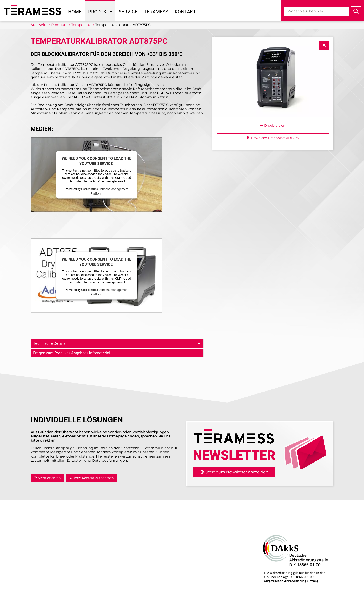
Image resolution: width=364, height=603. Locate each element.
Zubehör (193, 555)
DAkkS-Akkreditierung (277, 524)
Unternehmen (122, 524)
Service (128, 12)
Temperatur (195, 540)
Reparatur (194, 582)
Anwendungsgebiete (128, 534)
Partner (116, 540)
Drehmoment (197, 534)
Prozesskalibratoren (202, 550)
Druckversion (273, 126)
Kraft (189, 545)
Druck (191, 524)
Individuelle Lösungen (205, 593)
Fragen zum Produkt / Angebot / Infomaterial (72, 353)
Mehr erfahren (47, 478)
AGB (113, 570)
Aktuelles (118, 529)
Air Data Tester (198, 529)
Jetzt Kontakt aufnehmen (92, 478)
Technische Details (49, 343)
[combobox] (317, 11)
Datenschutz (121, 565)
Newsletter (119, 550)
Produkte (100, 12)
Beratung (193, 577)
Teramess (156, 12)
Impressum (120, 560)
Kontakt (185, 12)
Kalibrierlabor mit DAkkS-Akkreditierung (220, 588)
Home (75, 12)
